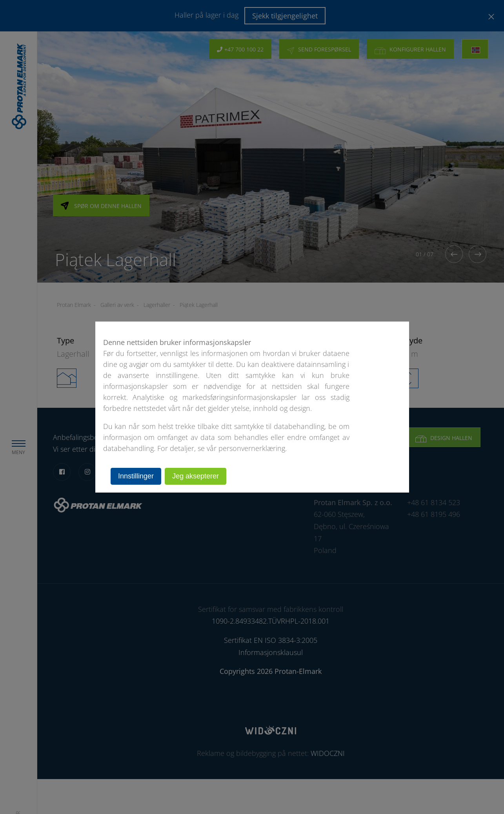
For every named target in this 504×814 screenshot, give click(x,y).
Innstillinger (136, 476)
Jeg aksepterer (196, 476)
